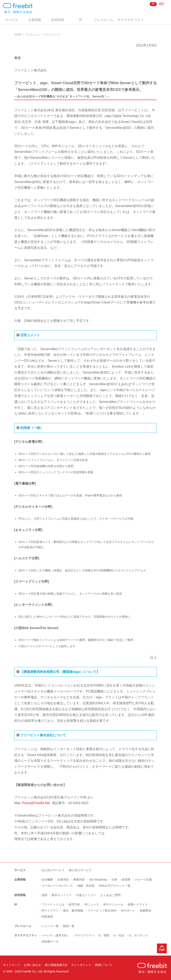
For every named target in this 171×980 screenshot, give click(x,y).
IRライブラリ (50, 911)
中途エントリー (86, 895)
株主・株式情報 (73, 911)
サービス (12, 20)
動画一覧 (69, 926)
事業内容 (79, 880)
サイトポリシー (81, 965)
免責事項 (145, 911)
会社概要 (47, 880)
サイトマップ (12, 965)
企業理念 (63, 880)
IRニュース (92, 904)
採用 (44, 895)
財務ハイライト (138, 904)
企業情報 (35, 20)
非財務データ (50, 941)
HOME (18, 35)
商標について (104, 965)
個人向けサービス (80, 870)
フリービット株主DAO (102, 911)
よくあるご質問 (111, 895)
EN (161, 4)
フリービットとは (53, 904)
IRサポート (128, 911)
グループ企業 (143, 880)
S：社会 (119, 935)
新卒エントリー (62, 895)
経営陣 (126, 880)
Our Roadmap (98, 880)
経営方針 (75, 904)
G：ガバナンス (139, 935)
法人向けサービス (53, 870)
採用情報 (58, 20)
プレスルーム (104, 20)
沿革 (114, 880)
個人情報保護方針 (56, 965)
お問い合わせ (32, 965)
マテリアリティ (84, 935)
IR (81, 20)
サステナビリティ (131, 20)
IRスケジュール (113, 904)
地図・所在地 (86, 886)
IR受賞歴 (47, 917)
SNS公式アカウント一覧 (115, 886)
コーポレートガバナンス (57, 886)
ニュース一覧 (50, 926)
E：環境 (104, 935)
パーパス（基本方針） (56, 935)
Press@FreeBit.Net (36, 803)
